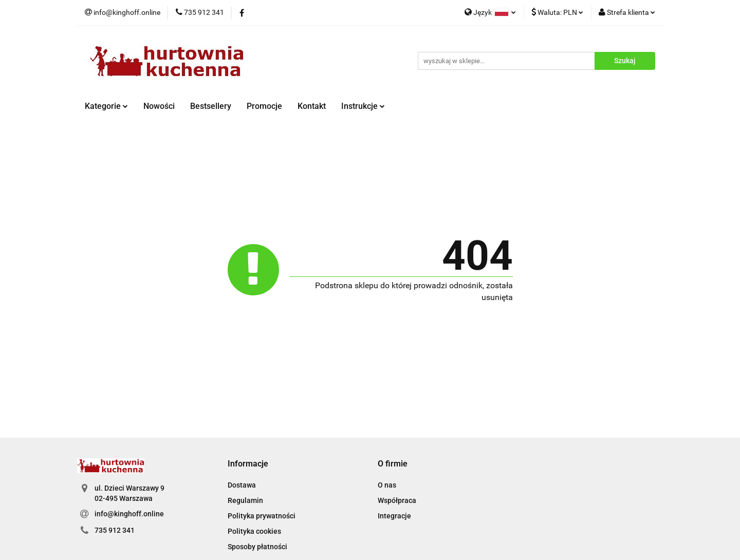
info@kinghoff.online (129, 514)
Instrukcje (363, 106)
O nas (387, 485)
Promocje (264, 106)
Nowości (159, 106)
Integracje (394, 516)
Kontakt (312, 106)
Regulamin (245, 500)
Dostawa (242, 485)
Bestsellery (211, 106)
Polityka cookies (254, 531)
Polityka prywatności (262, 516)
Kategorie (106, 106)
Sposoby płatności (257, 547)
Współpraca (397, 500)
